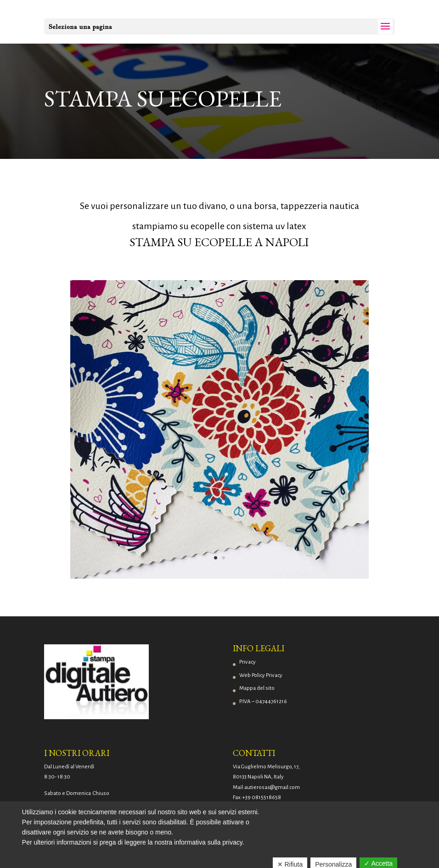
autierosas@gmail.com (272, 787)
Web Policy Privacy (261, 675)
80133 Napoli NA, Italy (258, 777)
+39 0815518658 (262, 798)
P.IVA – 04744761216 (263, 702)
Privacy (248, 662)
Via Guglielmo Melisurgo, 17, (266, 767)
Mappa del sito (257, 688)
